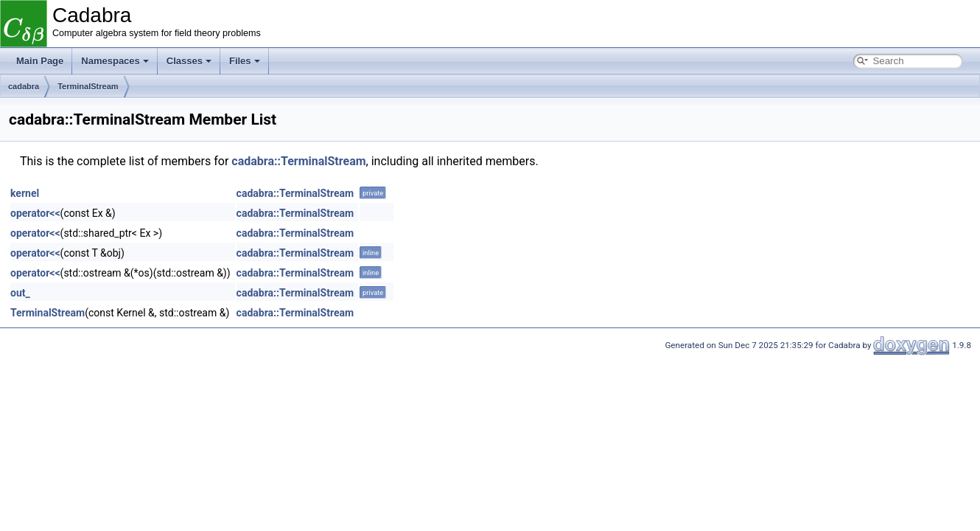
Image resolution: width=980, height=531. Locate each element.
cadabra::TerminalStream (298, 161)
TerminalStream (88, 86)
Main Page (40, 61)
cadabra (24, 86)
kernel (25, 193)
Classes (189, 61)
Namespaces (115, 61)
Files (245, 61)
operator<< (35, 213)
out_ (20, 293)
